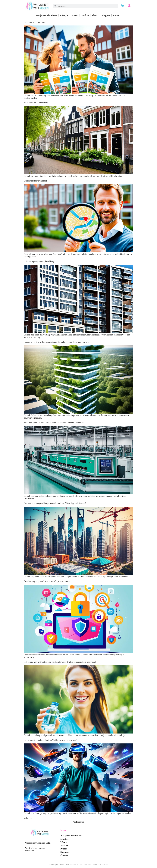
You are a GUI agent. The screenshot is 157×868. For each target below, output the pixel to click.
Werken (85, 15)
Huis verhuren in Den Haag (36, 103)
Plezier (95, 15)
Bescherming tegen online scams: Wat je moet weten (47, 581)
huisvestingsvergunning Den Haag (39, 261)
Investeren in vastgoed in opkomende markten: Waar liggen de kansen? (55, 503)
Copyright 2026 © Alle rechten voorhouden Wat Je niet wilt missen (78, 865)
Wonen (75, 15)
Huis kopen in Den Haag (35, 22)
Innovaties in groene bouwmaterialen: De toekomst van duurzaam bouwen (56, 342)
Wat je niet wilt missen (46, 15)
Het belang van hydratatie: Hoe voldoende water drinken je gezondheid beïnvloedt (60, 662)
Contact (117, 15)
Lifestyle (64, 15)
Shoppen (106, 15)
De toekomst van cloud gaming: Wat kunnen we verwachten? (51, 740)
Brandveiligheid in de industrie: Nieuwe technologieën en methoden (54, 422)
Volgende (29, 818)
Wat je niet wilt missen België (38, 843)
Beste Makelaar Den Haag (35, 181)
